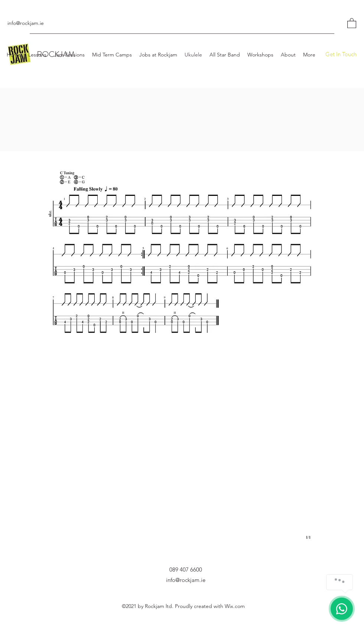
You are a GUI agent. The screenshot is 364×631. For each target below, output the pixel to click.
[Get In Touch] (341, 54)
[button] (352, 23)
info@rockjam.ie (26, 23)
